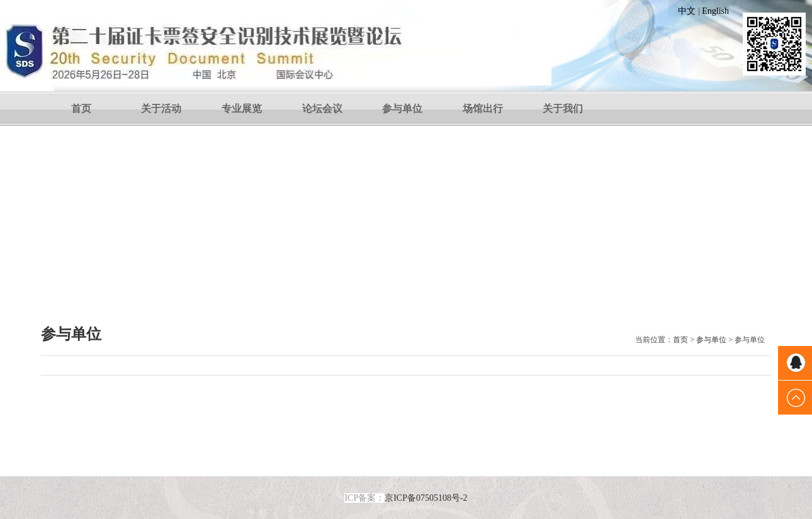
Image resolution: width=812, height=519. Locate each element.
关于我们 (563, 109)
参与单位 (402, 109)
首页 (81, 109)
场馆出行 (483, 109)
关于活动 (161, 109)
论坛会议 (322, 109)
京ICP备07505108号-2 (426, 498)
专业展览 (242, 109)
